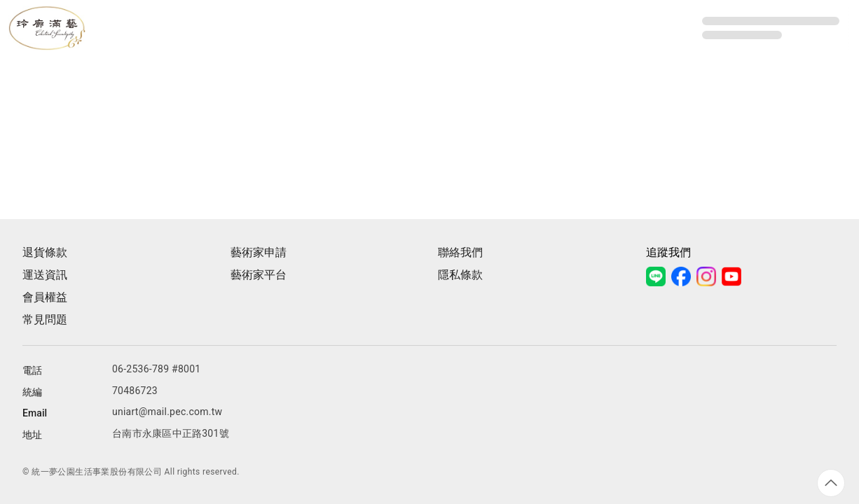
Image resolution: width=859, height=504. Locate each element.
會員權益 (45, 297)
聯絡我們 (460, 252)
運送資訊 (45, 275)
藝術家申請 (259, 252)
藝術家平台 (259, 275)
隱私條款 (460, 275)
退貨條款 (45, 252)
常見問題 (45, 320)
